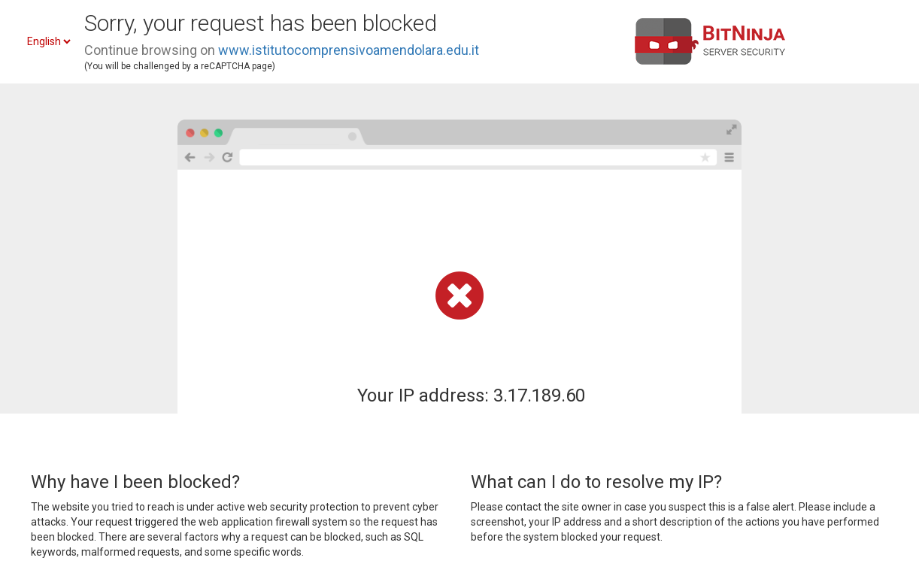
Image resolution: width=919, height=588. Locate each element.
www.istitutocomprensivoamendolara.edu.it (349, 50)
